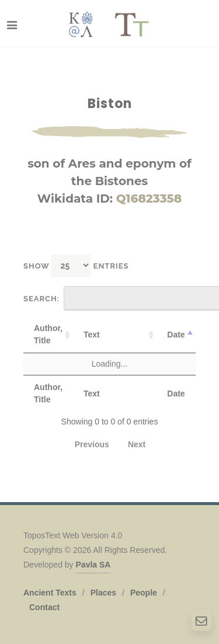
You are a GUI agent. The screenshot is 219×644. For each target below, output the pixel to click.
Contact (44, 607)
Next (137, 444)
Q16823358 (149, 199)
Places (103, 593)
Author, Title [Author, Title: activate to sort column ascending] (48, 334)
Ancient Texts (50, 593)
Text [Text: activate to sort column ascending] (92, 335)
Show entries (76, 265)
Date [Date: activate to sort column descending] (176, 335)
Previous (92, 444)
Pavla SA (93, 565)
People (144, 593)
